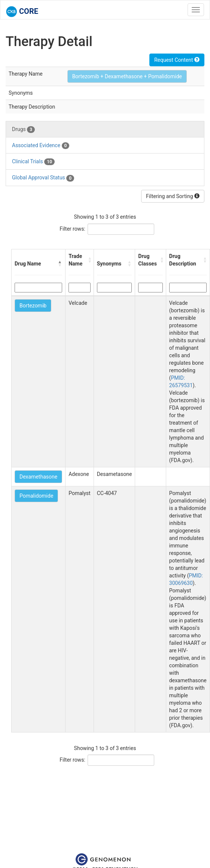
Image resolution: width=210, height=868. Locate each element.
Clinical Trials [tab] (33, 162)
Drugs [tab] (23, 130)
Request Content (177, 60)
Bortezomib (33, 306)
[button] (60, 264)
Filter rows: (72, 229)
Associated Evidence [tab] (41, 146)
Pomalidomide (36, 496)
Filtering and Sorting (173, 196)
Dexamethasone (38, 477)
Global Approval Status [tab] (43, 178)
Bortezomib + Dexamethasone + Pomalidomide (127, 76)
